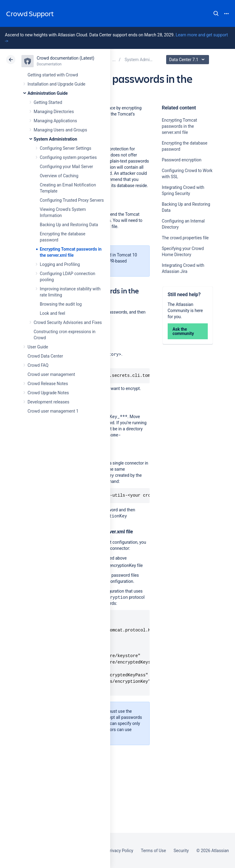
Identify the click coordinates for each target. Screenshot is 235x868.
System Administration (55, 139)
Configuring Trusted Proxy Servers (72, 200)
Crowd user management (51, 374)
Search (216, 13)
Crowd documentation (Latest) (65, 58)
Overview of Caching (59, 176)
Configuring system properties (68, 157)
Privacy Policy (120, 851)
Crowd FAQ (38, 365)
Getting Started (48, 102)
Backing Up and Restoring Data (69, 225)
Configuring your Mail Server (66, 167)
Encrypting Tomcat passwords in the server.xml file (179, 126)
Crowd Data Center (45, 356)
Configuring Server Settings (65, 148)
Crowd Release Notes (48, 384)
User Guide (38, 347)
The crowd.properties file (185, 238)
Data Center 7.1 (188, 60)
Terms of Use (153, 851)
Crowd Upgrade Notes (48, 393)
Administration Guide (48, 93)
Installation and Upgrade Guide (56, 84)
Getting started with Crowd (53, 75)
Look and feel (52, 313)
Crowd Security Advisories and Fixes (68, 322)
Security (181, 851)
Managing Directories (54, 112)
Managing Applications (55, 121)
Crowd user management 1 (53, 411)
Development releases (48, 402)
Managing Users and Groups (60, 130)
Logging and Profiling (60, 264)
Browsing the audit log (61, 304)
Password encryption (182, 160)
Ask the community (183, 331)
